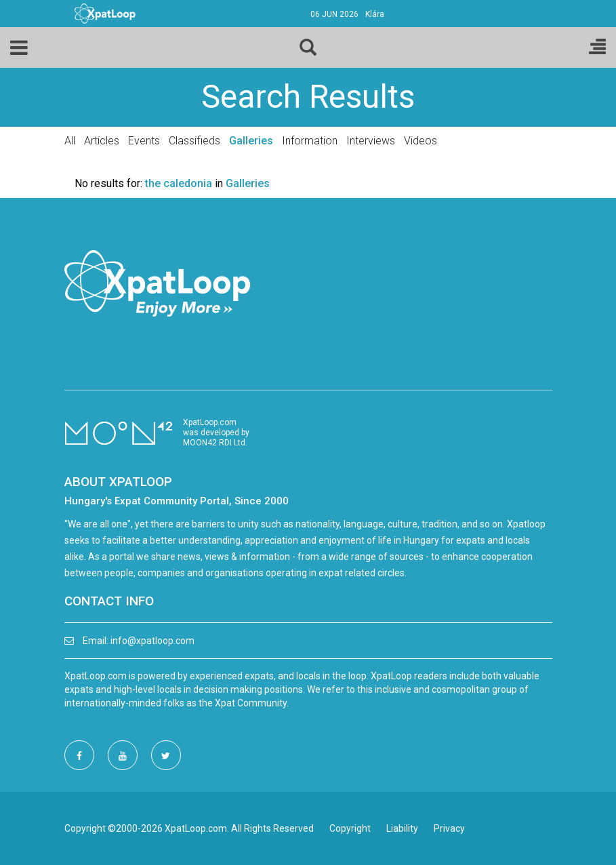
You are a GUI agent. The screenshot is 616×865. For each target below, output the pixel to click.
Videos (420, 141)
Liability (402, 828)
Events (144, 141)
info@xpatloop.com (152, 641)
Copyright (350, 828)
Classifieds (194, 141)
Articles (102, 141)
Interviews (371, 141)
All (70, 141)
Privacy (449, 828)
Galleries (251, 141)
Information (310, 141)
